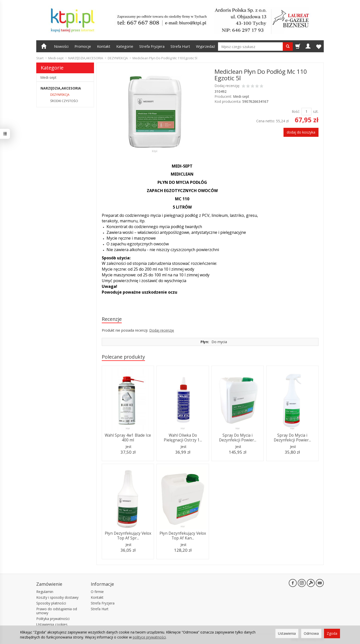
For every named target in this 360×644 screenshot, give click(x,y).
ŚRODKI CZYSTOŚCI (64, 101)
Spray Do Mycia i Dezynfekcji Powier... (238, 438)
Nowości (61, 46)
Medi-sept (241, 96)
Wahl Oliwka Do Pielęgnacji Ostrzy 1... (183, 438)
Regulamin (45, 592)
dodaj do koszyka (301, 132)
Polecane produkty (123, 357)
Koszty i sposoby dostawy (57, 597)
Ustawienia (287, 633)
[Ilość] (306, 112)
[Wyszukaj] (288, 47)
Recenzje (112, 319)
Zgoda (332, 633)
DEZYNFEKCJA (60, 95)
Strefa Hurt (180, 46)
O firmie (97, 592)
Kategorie (125, 46)
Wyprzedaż (205, 46)
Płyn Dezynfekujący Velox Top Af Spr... (128, 536)
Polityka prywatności (53, 619)
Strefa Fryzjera (152, 46)
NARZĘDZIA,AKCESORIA (61, 88)
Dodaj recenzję (162, 330)
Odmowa (311, 633)
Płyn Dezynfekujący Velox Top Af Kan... (183, 536)
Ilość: (296, 111)
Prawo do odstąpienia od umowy (57, 611)
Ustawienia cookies (52, 624)
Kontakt (104, 46)
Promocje (83, 46)
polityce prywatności (149, 637)
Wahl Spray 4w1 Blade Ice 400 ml (128, 438)
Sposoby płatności (51, 603)
